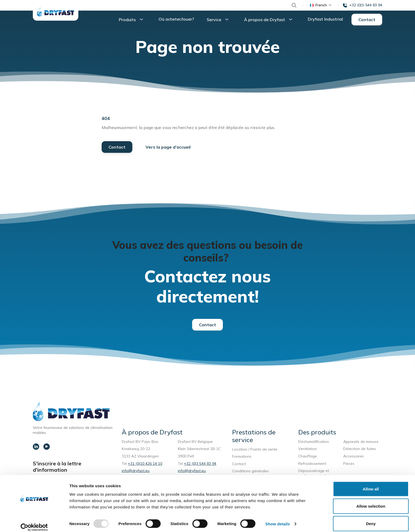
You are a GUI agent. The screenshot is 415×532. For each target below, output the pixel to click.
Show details (278, 518)
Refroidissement (312, 465)
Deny (371, 518)
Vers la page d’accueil (168, 148)
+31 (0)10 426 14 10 (145, 465)
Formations (242, 457)
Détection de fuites (360, 450)
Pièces (349, 465)
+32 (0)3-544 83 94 (366, 5)
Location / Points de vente (255, 450)
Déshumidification (314, 443)
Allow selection (371, 501)
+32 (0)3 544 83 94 (200, 465)
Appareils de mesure (361, 443)
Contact (367, 20)
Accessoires (354, 457)
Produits (132, 20)
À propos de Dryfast (270, 20)
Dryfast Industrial (325, 20)
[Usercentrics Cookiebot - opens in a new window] (34, 522)
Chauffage (308, 457)
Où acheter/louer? (176, 20)
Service (219, 20)
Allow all (371, 483)
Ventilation (308, 450)
